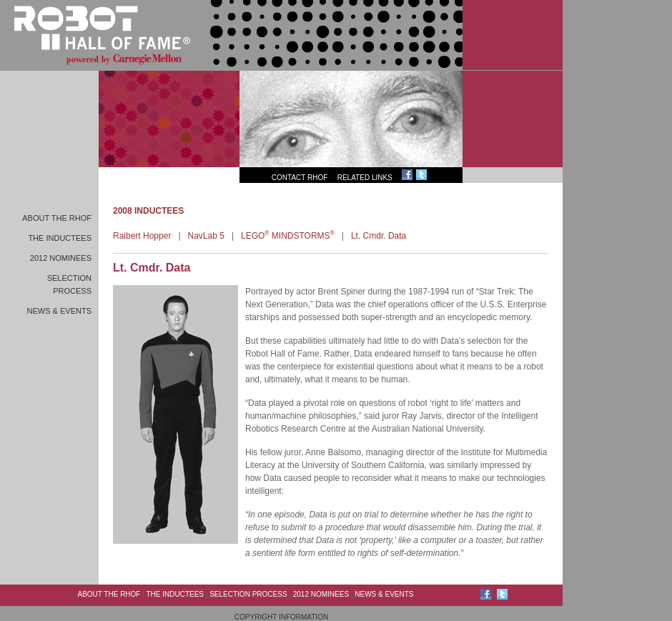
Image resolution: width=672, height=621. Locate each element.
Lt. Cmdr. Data (379, 236)
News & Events (59, 311)
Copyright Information (281, 617)
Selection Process (248, 594)
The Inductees (60, 238)
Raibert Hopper (142, 236)
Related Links (365, 178)
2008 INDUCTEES (148, 211)
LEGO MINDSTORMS (288, 236)
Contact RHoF (300, 178)
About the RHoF (57, 218)
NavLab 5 (206, 236)
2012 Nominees (61, 258)
